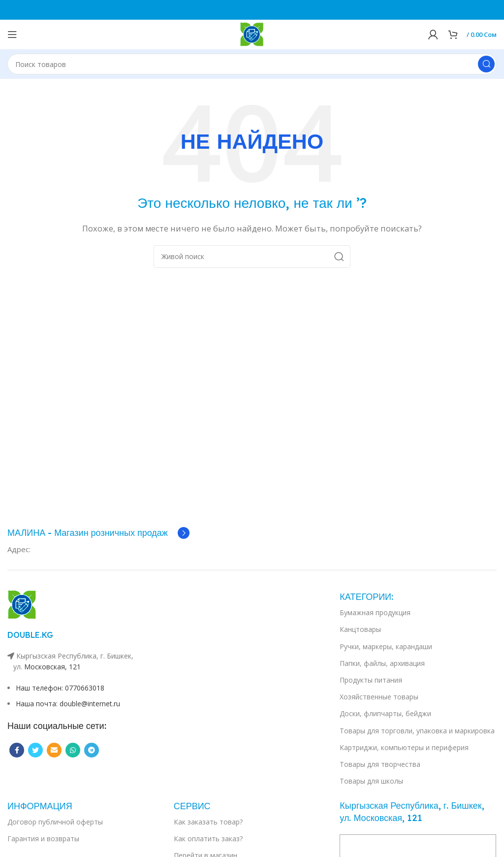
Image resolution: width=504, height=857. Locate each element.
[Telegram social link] (92, 750)
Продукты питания (371, 680)
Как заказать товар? (208, 822)
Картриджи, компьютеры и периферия (404, 747)
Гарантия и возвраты (43, 839)
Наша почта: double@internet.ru (68, 704)
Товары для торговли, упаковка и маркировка (417, 731)
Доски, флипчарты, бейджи (385, 713)
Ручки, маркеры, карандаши (386, 646)
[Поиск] (252, 64)
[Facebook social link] (17, 750)
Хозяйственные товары (379, 697)
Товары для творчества (380, 764)
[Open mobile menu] (12, 34)
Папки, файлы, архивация (382, 663)
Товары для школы (371, 781)
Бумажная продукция (375, 612)
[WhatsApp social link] (73, 750)
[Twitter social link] (35, 750)
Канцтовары (360, 629)
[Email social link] (54, 750)
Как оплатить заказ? (208, 839)
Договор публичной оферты (55, 822)
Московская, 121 (52, 667)
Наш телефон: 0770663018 (60, 688)
